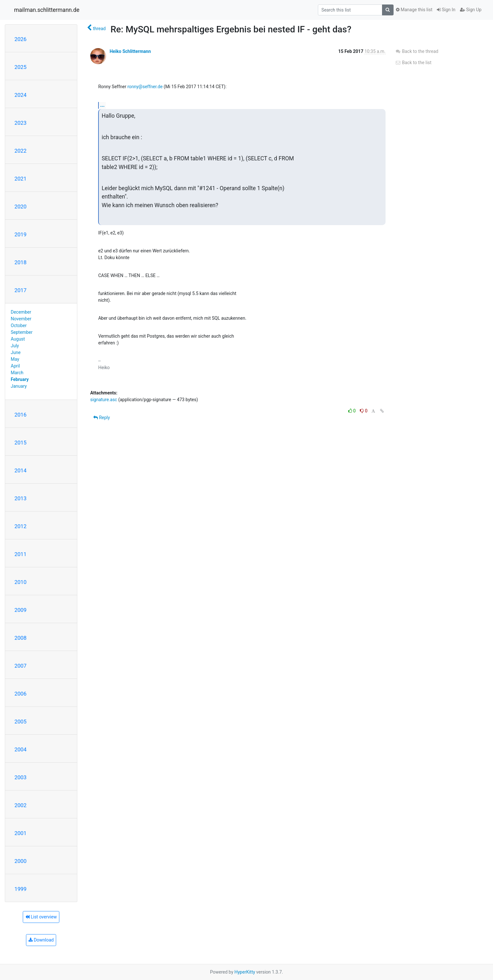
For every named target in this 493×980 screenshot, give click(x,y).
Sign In (446, 10)
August (18, 339)
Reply (102, 418)
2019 (21, 234)
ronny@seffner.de (145, 87)
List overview (41, 917)
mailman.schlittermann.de (47, 10)
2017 (21, 290)
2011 (21, 554)
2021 (21, 179)
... (102, 105)
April (16, 366)
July (15, 346)
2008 (21, 638)
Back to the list (413, 63)
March (17, 373)
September (22, 332)
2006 (21, 694)
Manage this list (414, 10)
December (21, 312)
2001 (21, 833)
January (19, 386)
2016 (21, 415)
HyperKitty (245, 972)
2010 (21, 582)
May (15, 359)
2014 (21, 470)
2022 (21, 151)
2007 (21, 666)
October (19, 325)
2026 (21, 39)
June (16, 352)
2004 (21, 749)
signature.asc (104, 400)
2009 (21, 610)
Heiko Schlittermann (130, 51)
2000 (21, 861)
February (20, 379)
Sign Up (471, 10)
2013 (21, 498)
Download (41, 940)
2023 (21, 123)
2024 (21, 95)
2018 (21, 262)
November (21, 319)
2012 (21, 526)
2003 (21, 777)
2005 (21, 722)
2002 (21, 805)
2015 (21, 443)
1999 (21, 889)
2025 (21, 67)
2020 (21, 207)
